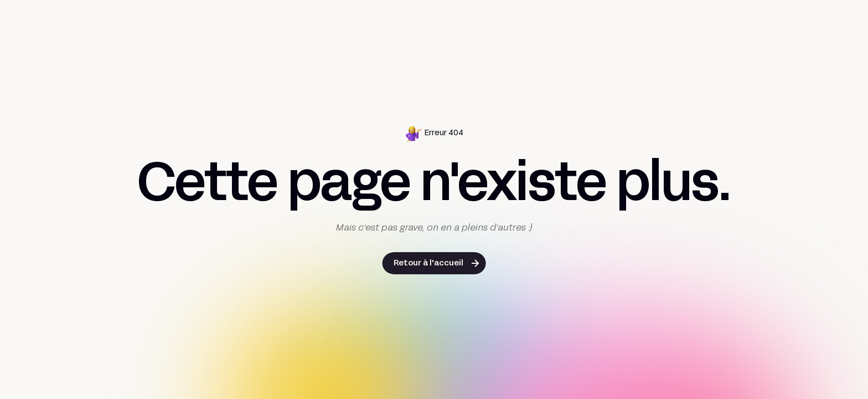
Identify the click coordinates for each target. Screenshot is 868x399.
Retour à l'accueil (428, 264)
